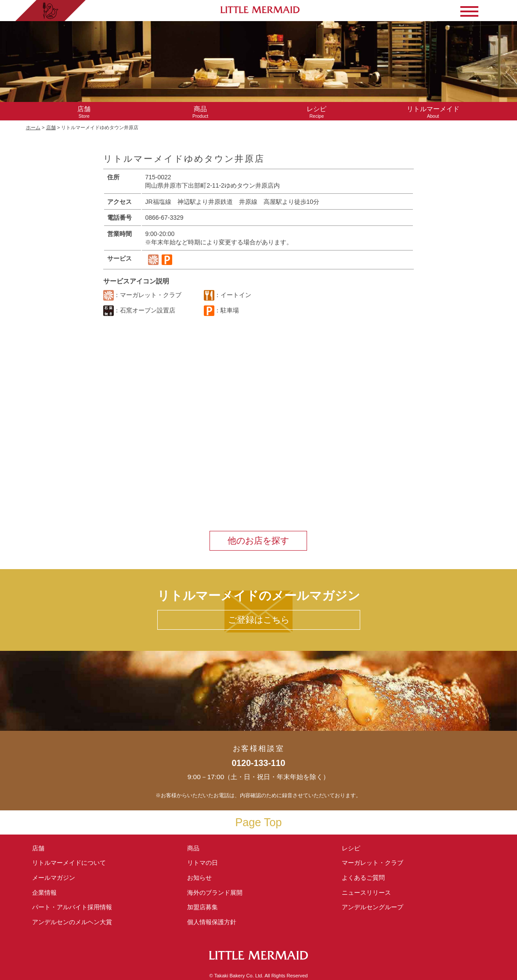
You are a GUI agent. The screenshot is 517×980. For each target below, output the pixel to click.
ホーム (33, 127)
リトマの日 (202, 863)
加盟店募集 (206, 907)
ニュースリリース (366, 893)
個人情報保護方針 (212, 922)
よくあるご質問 (363, 878)
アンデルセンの (72, 922)
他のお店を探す (258, 541)
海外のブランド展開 (215, 893)
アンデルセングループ (376, 907)
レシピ (354, 848)
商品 (193, 848)
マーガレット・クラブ (372, 863)
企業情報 (44, 893)
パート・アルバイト (72, 907)
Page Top (259, 822)
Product (201, 112)
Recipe (316, 112)
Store (84, 112)
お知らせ (199, 878)
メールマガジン (54, 878)
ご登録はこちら (259, 620)
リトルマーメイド (69, 863)
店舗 (51, 127)
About (433, 112)
